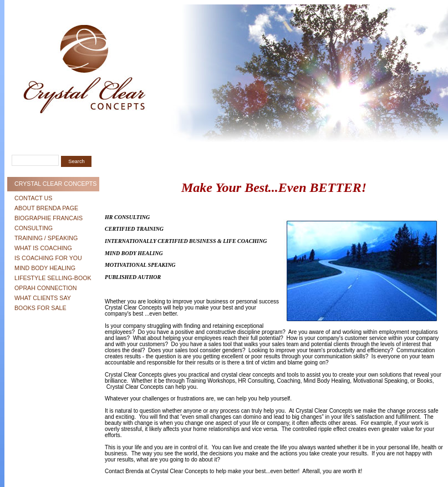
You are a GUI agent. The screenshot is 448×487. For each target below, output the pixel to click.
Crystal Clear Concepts (55, 184)
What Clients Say (43, 298)
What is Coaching (43, 248)
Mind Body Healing (45, 268)
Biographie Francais (49, 218)
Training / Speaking (46, 238)
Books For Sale (40, 308)
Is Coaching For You (48, 258)
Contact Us (33, 198)
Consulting (34, 228)
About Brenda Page (46, 208)
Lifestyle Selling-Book (53, 278)
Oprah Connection (46, 288)
